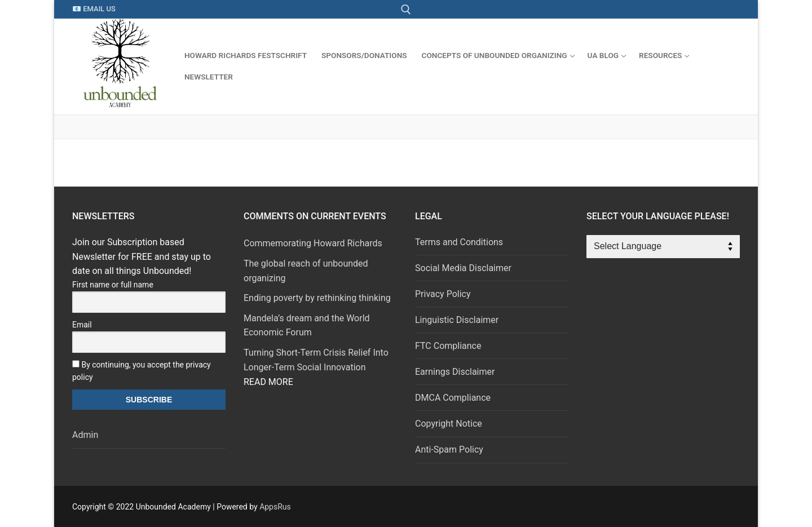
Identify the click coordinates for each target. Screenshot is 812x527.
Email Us (99, 9)
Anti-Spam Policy (449, 449)
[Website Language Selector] (663, 247)
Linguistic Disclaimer (457, 320)
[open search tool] (406, 10)
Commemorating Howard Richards (313, 243)
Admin (85, 435)
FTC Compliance (448, 346)
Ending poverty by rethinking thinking (317, 298)
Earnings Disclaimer (455, 372)
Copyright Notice (449, 424)
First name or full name (113, 285)
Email (82, 325)
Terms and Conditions (459, 242)
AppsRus (275, 507)
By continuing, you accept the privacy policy (142, 371)
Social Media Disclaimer (463, 268)
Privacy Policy (443, 294)
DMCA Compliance (453, 398)
